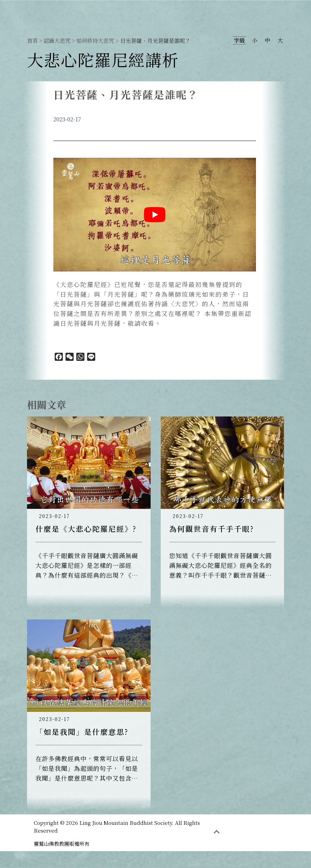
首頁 (32, 41)
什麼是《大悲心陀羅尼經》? (86, 529)
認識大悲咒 (57, 41)
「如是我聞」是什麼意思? (82, 732)
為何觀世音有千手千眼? (212, 529)
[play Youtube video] (155, 215)
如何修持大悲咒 (95, 41)
